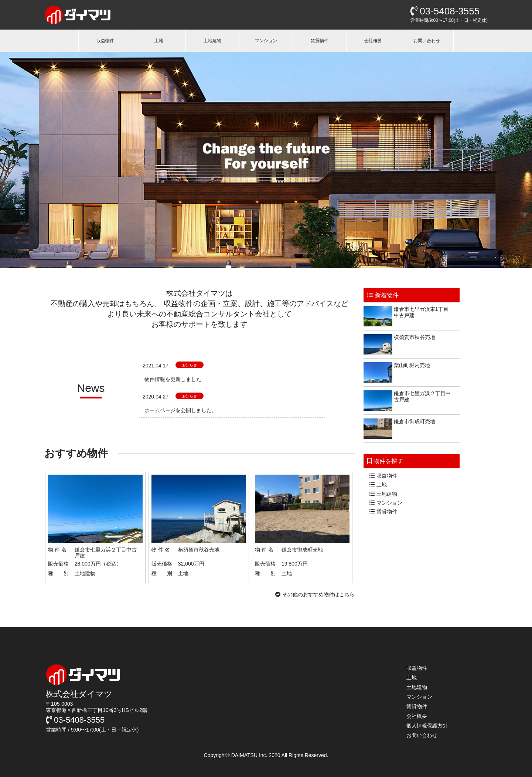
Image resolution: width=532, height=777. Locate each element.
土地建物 (212, 41)
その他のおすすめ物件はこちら (315, 594)
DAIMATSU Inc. (250, 755)
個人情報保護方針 (427, 726)
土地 (159, 41)
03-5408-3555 (445, 11)
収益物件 (105, 41)
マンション (266, 41)
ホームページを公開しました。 (181, 410)
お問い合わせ (427, 41)
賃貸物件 (320, 41)
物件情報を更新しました (173, 379)
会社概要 (373, 41)
